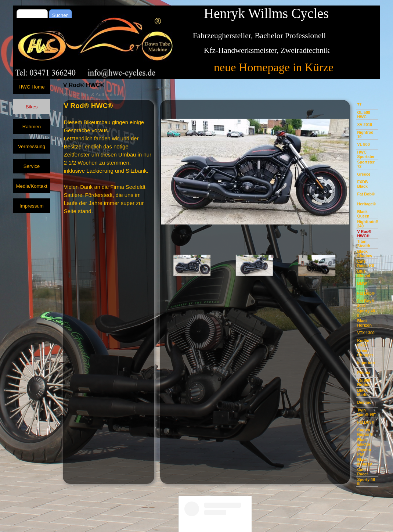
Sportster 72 (366, 164)
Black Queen (363, 214)
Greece (364, 174)
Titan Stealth (364, 244)
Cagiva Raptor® (365, 432)
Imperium (366, 363)
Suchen (60, 15)
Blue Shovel (363, 273)
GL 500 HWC (363, 115)
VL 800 (363, 144)
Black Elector (364, 442)
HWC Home (31, 87)
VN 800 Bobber (364, 382)
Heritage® (366, 204)
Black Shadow (365, 254)
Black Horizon (364, 323)
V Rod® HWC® (364, 234)
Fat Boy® (366, 422)
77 (359, 105)
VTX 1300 (366, 333)
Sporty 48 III (366, 482)
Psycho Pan (364, 452)
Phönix (364, 373)
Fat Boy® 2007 (366, 303)
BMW (362, 283)
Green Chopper (365, 353)
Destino (364, 402)
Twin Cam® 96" (366, 412)
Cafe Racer (363, 472)
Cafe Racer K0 (365, 263)
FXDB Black (362, 184)
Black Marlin (363, 392)
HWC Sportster (366, 154)
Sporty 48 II (366, 313)
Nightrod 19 (365, 134)
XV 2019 (365, 125)
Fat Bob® (366, 194)
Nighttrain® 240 (368, 224)
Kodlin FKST (363, 343)
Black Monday (364, 462)
